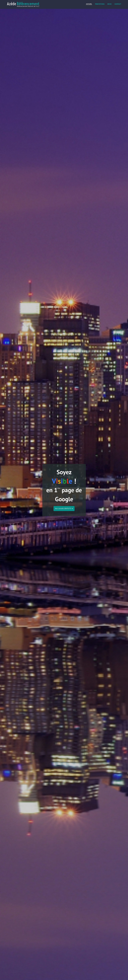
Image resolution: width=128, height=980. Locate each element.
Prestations (100, 4)
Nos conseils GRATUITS (64, 508)
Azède (23, 4)
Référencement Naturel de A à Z (28, 6)
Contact (118, 4)
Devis (109, 4)
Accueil (89, 4)
